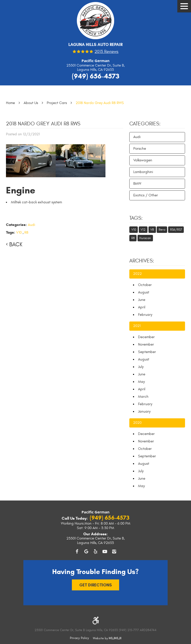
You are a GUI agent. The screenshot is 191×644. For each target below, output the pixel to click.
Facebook (77, 551)
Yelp (95, 551)
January (144, 411)
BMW (137, 184)
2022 (137, 274)
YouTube (105, 551)
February (145, 315)
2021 (137, 326)
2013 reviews (106, 52)
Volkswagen (143, 160)
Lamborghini (143, 172)
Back (16, 245)
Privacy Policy (79, 638)
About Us (31, 103)
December (146, 337)
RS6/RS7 (176, 230)
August (144, 292)
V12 (143, 230)
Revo (162, 230)
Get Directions (96, 585)
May (141, 382)
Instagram (114, 551)
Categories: (145, 124)
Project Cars (57, 103)
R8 (26, 233)
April (142, 307)
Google (86, 551)
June (142, 300)
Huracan (145, 238)
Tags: (136, 218)
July (141, 367)
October (145, 285)
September (147, 352)
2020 (137, 423)
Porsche (140, 149)
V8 (152, 230)
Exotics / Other (146, 195)
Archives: (142, 261)
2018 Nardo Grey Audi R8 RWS (100, 103)
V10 (19, 233)
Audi (31, 225)
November (146, 344)
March (143, 397)
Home (10, 103)
